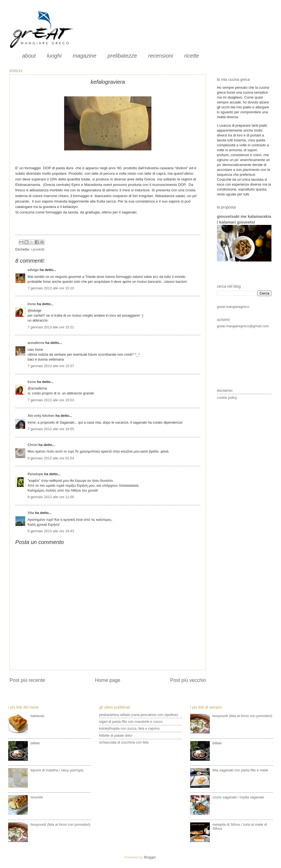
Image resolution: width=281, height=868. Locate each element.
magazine (84, 56)
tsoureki (37, 797)
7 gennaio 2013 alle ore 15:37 (51, 366)
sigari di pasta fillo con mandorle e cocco (131, 722)
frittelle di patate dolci (116, 735)
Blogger (150, 857)
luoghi (54, 56)
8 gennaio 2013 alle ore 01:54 (51, 458)
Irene (32, 304)
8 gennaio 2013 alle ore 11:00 (51, 497)
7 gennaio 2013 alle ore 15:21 (51, 327)
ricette (192, 56)
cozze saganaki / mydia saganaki (238, 797)
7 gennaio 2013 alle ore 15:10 (51, 288)
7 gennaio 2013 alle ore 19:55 (51, 429)
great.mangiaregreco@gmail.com (243, 326)
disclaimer (225, 390)
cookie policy (227, 398)
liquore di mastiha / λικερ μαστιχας (57, 770)
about (29, 56)
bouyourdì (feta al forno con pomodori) (60, 824)
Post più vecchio (188, 680)
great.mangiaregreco (233, 307)
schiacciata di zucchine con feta (124, 742)
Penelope (35, 474)
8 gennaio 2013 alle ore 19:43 (51, 531)
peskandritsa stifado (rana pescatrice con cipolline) (138, 715)
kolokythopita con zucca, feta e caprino (129, 728)
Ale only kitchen (41, 416)
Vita (31, 513)
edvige (33, 270)
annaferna (36, 343)
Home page (108, 680)
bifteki (35, 743)
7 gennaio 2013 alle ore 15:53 (51, 400)
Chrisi (33, 445)
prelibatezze (122, 56)
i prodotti (38, 249)
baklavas (38, 716)
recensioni (161, 56)
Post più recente (27, 680)
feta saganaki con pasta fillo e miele (240, 770)
